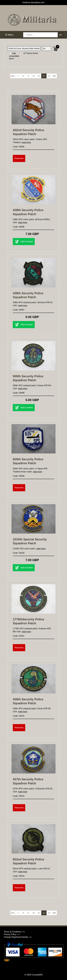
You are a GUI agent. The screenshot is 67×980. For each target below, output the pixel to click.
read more (26, 142)
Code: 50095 (19, 147)
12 (44, 76)
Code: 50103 (19, 796)
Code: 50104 (19, 876)
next (54, 76)
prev (13, 76)
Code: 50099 (19, 476)
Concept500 (37, 975)
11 (39, 76)
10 (34, 76)
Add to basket (24, 242)
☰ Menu (9, 35)
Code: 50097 (19, 310)
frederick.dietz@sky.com (33, 2)
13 (49, 76)
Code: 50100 (19, 553)
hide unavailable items (14, 56)
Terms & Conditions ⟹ (14, 932)
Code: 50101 (19, 636)
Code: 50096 (19, 227)
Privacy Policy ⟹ (12, 934)
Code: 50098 (19, 393)
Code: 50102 (19, 716)
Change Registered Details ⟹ (18, 937)
